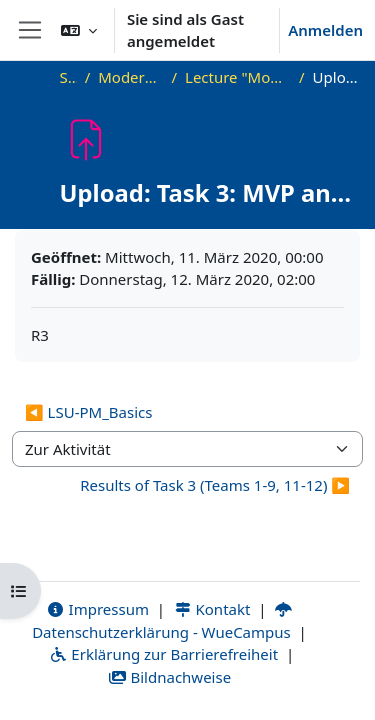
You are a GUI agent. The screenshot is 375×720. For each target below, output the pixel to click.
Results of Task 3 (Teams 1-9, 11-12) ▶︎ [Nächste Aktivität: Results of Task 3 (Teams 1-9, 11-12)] (215, 485)
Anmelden (325, 30)
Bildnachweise (169, 677)
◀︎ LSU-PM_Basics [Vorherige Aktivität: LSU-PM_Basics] (88, 412)
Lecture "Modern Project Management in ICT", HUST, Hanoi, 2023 (238, 77)
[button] (79, 30)
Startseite (68, 77)
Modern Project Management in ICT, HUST (130, 77)
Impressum (97, 609)
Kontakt (212, 609)
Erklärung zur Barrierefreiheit (163, 654)
